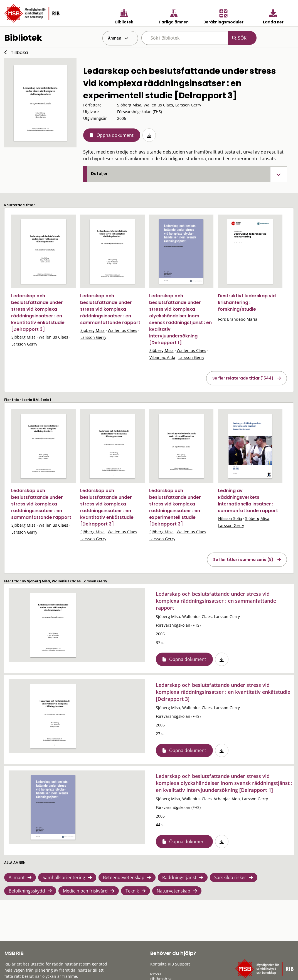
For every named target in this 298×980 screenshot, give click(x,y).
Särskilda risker (230, 877)
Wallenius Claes (53, 337)
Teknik (132, 891)
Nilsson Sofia (230, 518)
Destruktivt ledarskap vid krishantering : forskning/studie (247, 302)
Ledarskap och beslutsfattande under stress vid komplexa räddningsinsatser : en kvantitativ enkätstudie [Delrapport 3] (38, 313)
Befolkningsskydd (27, 891)
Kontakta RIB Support (170, 964)
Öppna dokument (115, 135)
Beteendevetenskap (124, 877)
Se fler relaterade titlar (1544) (243, 378)
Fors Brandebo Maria (238, 319)
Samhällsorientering (64, 877)
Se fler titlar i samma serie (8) (243, 560)
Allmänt (17, 877)
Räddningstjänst (179, 877)
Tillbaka (19, 53)
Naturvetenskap (173, 891)
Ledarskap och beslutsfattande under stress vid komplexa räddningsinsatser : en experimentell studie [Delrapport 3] (175, 507)
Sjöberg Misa (24, 337)
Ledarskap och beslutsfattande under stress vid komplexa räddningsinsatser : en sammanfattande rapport (110, 309)
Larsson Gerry (24, 344)
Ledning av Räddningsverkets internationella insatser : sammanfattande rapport (248, 501)
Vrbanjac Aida (162, 357)
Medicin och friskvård (85, 891)
